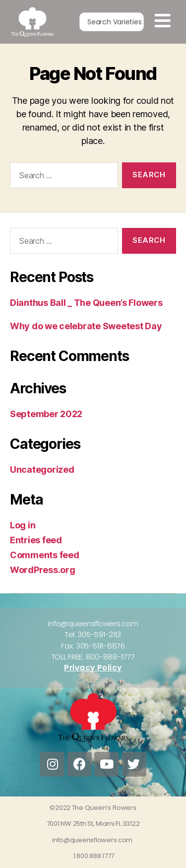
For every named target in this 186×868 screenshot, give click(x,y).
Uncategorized (42, 470)
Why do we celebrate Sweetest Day (86, 326)
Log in (23, 525)
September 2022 (46, 414)
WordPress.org (43, 570)
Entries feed (36, 540)
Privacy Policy (93, 668)
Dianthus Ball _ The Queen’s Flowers (86, 303)
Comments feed (45, 555)
